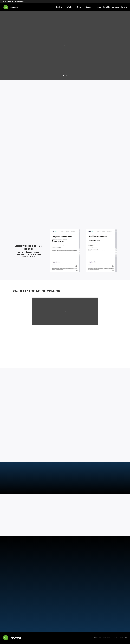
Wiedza (70, 7)
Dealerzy (89, 7)
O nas (79, 7)
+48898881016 (9, 2)
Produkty (59, 7)
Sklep (99, 7)
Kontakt (124, 7)
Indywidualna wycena (111, 7)
